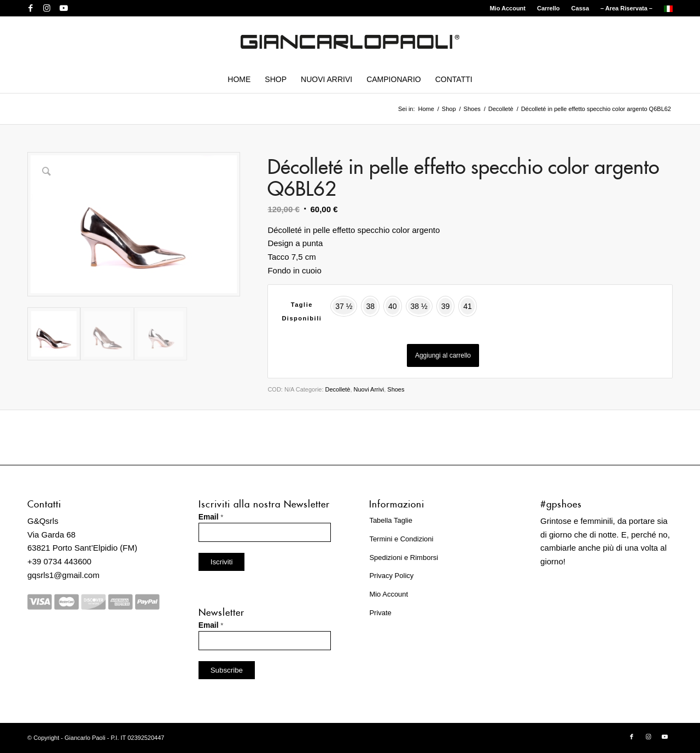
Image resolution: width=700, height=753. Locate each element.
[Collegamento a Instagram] (47, 8)
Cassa (580, 8)
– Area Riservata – (626, 8)
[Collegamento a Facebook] (30, 8)
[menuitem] (508, 8)
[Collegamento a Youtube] (63, 8)
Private (380, 613)
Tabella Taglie (391, 520)
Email (211, 517)
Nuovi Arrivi (369, 389)
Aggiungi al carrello (443, 355)
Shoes (396, 389)
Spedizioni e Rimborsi (404, 558)
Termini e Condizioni (401, 539)
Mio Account (507, 8)
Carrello (549, 8)
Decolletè (338, 389)
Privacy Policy (391, 576)
